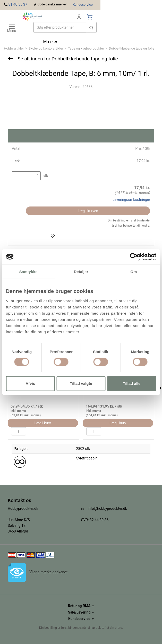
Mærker (50, 42)
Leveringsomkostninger (131, 200)
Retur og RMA (81, 606)
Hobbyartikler (14, 48)
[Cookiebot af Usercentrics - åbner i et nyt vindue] (134, 257)
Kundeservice (83, 5)
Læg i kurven (88, 211)
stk (45, 176)
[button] (91, 27)
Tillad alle (132, 383)
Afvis (30, 383)
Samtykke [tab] (28, 271)
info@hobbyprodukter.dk (107, 508)
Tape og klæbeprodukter (86, 48)
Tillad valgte (81, 383)
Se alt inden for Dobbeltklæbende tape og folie (63, 59)
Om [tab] (134, 271)
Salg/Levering (81, 612)
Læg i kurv (42, 423)
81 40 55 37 (18, 4)
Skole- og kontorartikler (46, 48)
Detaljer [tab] (81, 271)
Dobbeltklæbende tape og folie (132, 48)
